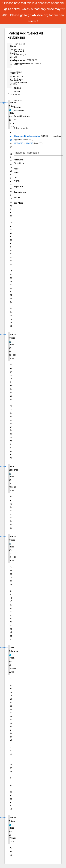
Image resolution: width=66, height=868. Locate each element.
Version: (18, 107)
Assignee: (19, 79)
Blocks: (17, 197)
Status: (13, 46)
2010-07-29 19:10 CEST (24, 143)
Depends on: (20, 192)
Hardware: (19, 160)
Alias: (16, 169)
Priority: (13, 53)
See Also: (18, 203)
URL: (16, 178)
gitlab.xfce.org (38, 15)
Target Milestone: (22, 116)
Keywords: (19, 186)
